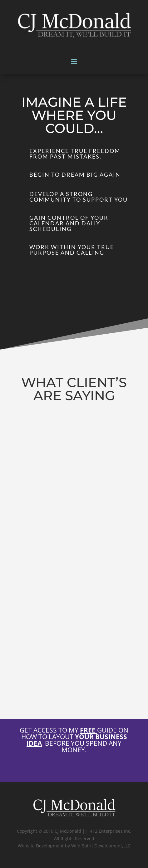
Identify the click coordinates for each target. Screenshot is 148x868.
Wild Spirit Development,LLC (101, 846)
